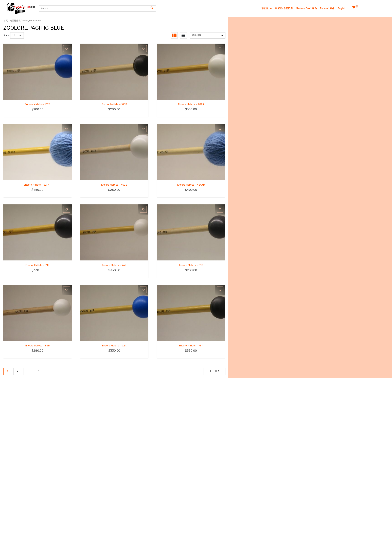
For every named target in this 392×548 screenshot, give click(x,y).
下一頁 (213, 371)
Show (6, 35)
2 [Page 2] (18, 371)
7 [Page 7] (38, 371)
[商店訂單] (208, 35)
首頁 (6, 21)
